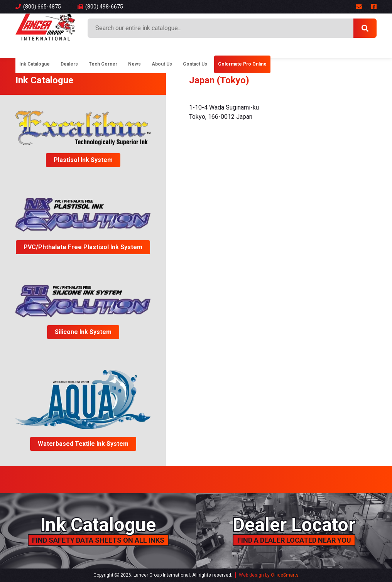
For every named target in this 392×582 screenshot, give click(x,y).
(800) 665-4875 (38, 7)
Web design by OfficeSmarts (269, 575)
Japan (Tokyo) (219, 80)
